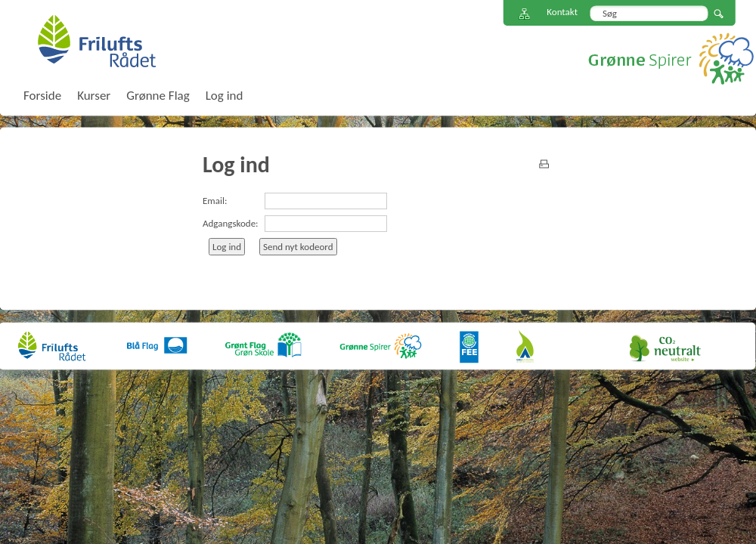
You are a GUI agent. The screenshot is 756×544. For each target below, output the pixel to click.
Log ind (225, 96)
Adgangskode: (231, 223)
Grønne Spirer (671, 59)
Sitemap (525, 14)
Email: (215, 201)
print (544, 164)
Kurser (94, 96)
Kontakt (562, 12)
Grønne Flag (158, 96)
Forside (42, 96)
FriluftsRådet (96, 41)
